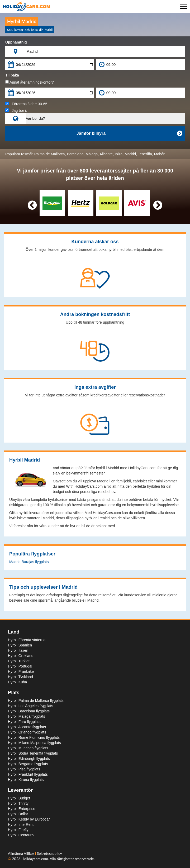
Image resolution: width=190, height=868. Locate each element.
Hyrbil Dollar (18, 814)
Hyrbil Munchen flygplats (28, 748)
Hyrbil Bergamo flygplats (28, 764)
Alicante (106, 154)
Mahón (160, 154)
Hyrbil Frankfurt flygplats (28, 774)
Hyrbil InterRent (21, 824)
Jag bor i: (16, 111)
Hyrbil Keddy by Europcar (29, 819)
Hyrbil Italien (18, 650)
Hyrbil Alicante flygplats (27, 727)
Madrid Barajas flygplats (29, 562)
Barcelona (75, 154)
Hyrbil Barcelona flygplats (29, 711)
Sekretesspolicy (49, 853)
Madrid (130, 154)
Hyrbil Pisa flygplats (24, 769)
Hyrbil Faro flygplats (24, 722)
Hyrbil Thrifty (18, 803)
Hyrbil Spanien (20, 645)
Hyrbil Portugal (20, 666)
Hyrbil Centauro (21, 835)
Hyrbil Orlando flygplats (27, 732)
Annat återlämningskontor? (29, 82)
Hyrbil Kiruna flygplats (26, 780)
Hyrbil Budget (19, 798)
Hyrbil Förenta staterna (27, 640)
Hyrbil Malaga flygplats (27, 716)
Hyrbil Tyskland (20, 677)
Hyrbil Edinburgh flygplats (29, 759)
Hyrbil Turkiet (19, 661)
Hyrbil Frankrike (21, 672)
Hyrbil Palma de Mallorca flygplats (36, 701)
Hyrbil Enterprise (22, 809)
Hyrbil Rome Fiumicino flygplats (34, 737)
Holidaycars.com (35, 859)
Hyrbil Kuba (17, 682)
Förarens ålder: (26, 104)
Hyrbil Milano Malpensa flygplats (34, 743)
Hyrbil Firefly (18, 830)
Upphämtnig (16, 42)
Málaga (92, 154)
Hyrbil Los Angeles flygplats (30, 706)
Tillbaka (12, 75)
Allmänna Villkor (22, 853)
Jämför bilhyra (129, 133)
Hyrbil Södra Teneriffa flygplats (33, 753)
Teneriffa (145, 154)
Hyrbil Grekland (21, 656)
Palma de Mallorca (50, 154)
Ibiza (119, 154)
